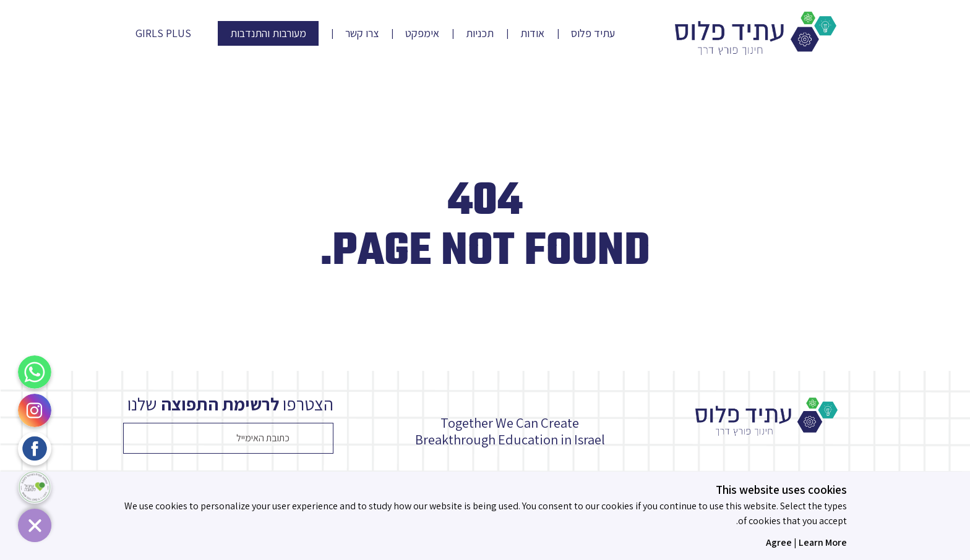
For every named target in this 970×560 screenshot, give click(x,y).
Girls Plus (163, 33)
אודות (532, 33)
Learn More (823, 542)
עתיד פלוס (593, 33)
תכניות (480, 33)
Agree (779, 542)
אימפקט (422, 33)
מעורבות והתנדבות (268, 33)
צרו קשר (362, 33)
